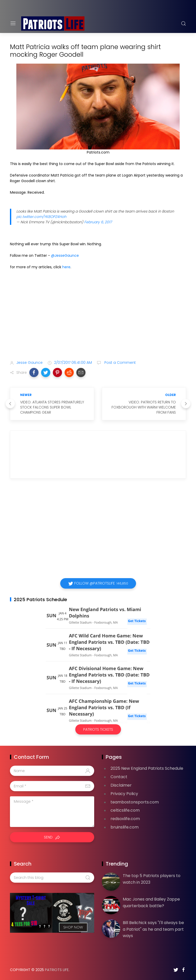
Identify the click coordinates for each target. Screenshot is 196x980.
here (66, 267)
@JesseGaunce (65, 255)
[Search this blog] (52, 878)
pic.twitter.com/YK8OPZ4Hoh (41, 217)
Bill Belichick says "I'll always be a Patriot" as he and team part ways (153, 929)
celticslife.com (125, 810)
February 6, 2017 (98, 222)
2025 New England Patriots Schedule (147, 768)
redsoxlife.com (125, 819)
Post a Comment (120, 363)
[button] (34, 372)
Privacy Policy (124, 794)
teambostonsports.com (135, 802)
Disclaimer (121, 785)
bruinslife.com (125, 827)
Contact (119, 777)
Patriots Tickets (98, 729)
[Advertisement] (98, 316)
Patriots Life (57, 970)
